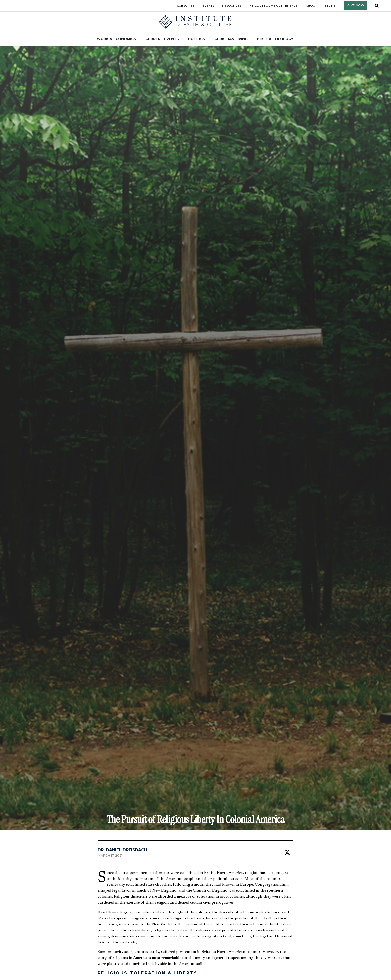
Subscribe (186, 6)
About (311, 6)
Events (208, 6)
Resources (232, 6)
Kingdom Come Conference (274, 6)
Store (330, 6)
